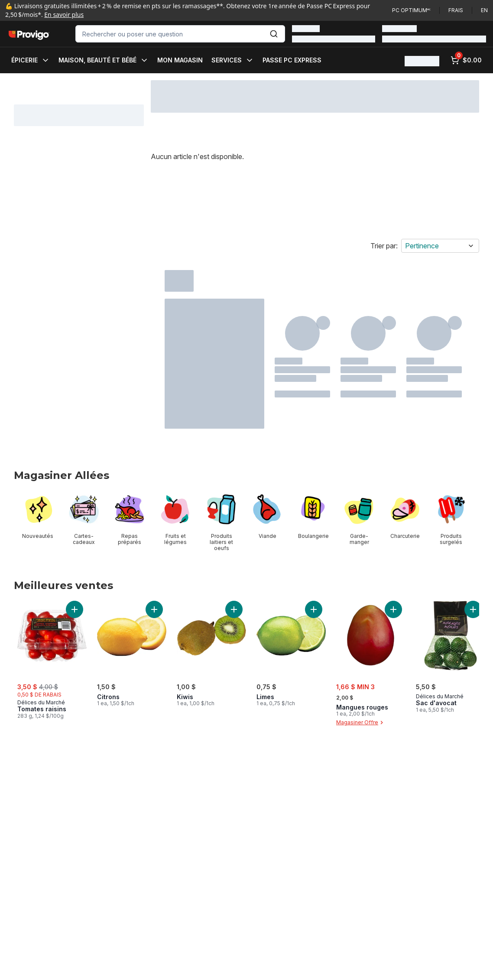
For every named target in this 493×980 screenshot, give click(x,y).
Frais (456, 10)
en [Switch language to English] (484, 10)
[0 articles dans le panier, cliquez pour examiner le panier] (466, 60)
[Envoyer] (274, 34)
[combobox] (180, 34)
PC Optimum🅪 (411, 10)
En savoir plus (64, 15)
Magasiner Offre (361, 723)
